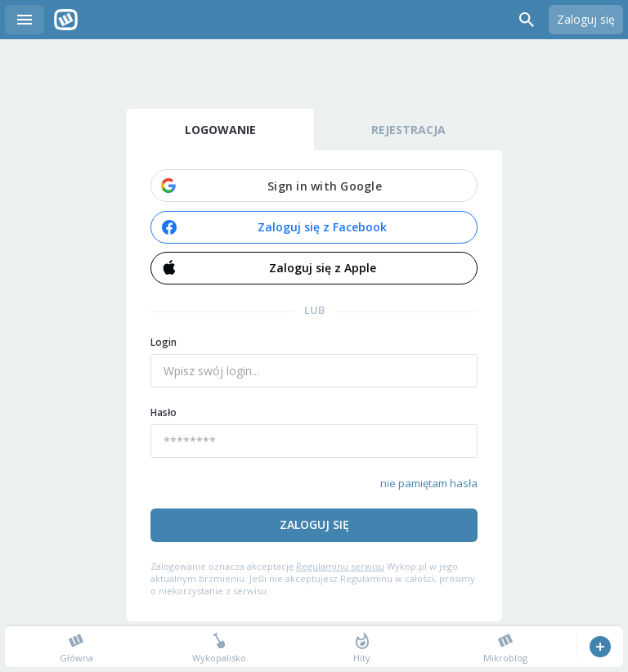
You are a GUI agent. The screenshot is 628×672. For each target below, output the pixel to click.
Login (164, 342)
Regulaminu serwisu (340, 566)
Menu (25, 20)
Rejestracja (408, 130)
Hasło (164, 412)
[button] (314, 186)
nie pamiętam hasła (429, 483)
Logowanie (220, 130)
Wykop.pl (66, 20)
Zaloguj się (586, 19)
